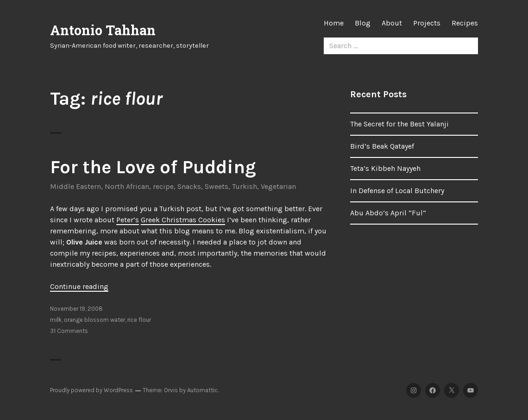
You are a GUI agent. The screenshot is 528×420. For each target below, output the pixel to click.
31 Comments (69, 331)
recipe (163, 186)
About (392, 23)
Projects (427, 23)
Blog (363, 23)
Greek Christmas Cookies (183, 220)
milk (56, 320)
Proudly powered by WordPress (91, 390)
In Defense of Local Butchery (397, 191)
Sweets (217, 186)
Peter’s (128, 220)
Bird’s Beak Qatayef (382, 146)
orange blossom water (94, 320)
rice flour (139, 320)
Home (334, 23)
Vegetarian (278, 186)
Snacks (189, 186)
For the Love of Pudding (153, 167)
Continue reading (79, 286)
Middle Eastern (75, 186)
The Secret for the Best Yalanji (399, 124)
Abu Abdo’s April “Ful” (388, 213)
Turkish (245, 186)
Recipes (465, 23)
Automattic (202, 390)
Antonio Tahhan (103, 30)
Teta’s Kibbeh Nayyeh (385, 168)
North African (127, 186)
